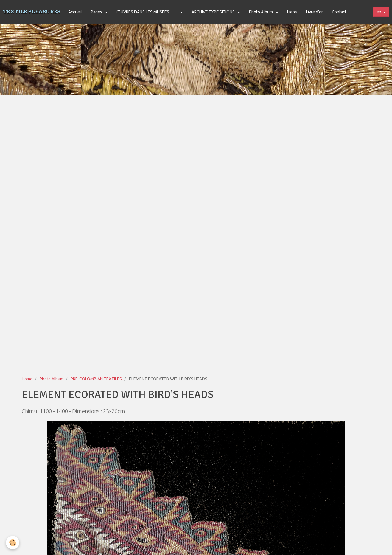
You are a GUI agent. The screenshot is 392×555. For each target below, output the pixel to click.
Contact (339, 12)
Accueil (75, 12)
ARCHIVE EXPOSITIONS (214, 12)
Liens (292, 12)
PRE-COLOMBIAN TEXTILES (96, 379)
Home (27, 379)
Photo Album (261, 12)
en (379, 12)
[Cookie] (13, 543)
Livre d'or (314, 12)
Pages (97, 12)
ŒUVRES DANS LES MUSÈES (143, 12)
